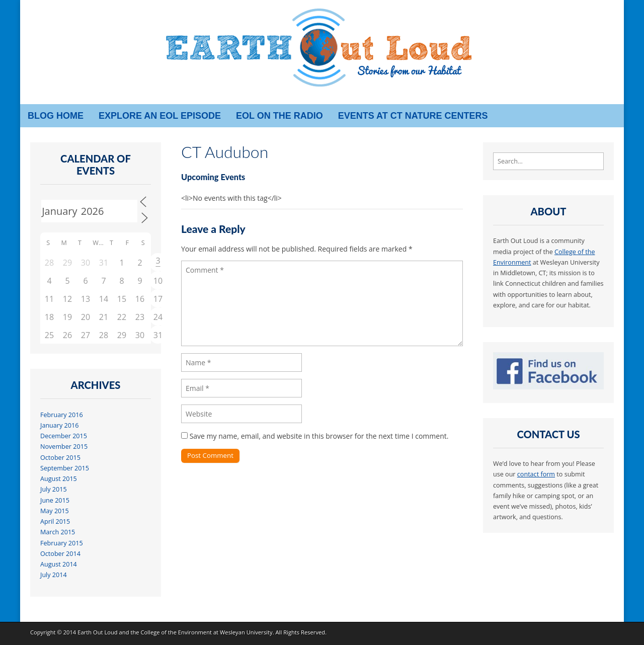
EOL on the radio (279, 116)
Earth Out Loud (98, 632)
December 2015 (64, 436)
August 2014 (59, 564)
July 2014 (54, 575)
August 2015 (59, 479)
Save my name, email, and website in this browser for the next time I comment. (319, 436)
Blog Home (56, 116)
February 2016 (62, 415)
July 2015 (54, 489)
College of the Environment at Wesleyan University (206, 632)
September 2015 (65, 468)
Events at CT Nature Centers (413, 116)
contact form (536, 474)
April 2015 (55, 521)
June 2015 (55, 500)
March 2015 (58, 532)
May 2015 (55, 511)
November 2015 (64, 447)
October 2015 (60, 458)
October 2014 (60, 554)
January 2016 (59, 425)
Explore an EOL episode (160, 116)
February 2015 (62, 543)
